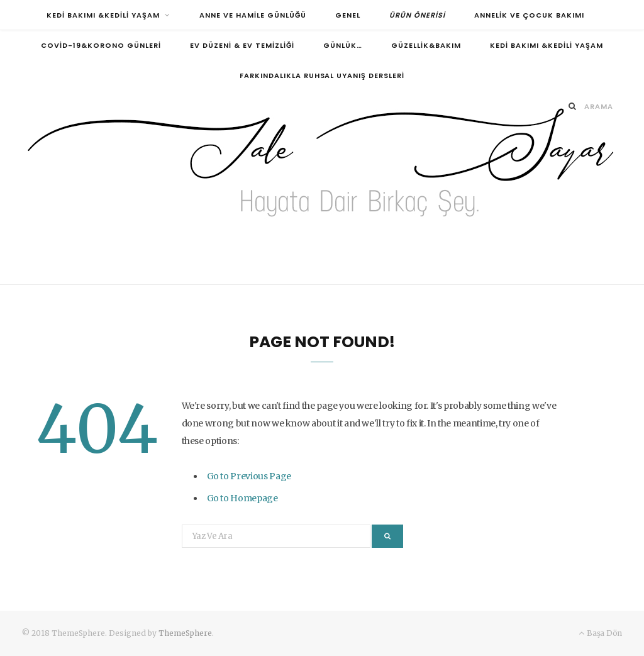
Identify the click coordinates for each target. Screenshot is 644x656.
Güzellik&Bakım (426, 45)
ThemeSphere (185, 633)
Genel (348, 15)
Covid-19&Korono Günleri (101, 45)
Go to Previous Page (249, 476)
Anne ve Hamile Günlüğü (253, 15)
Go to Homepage (242, 498)
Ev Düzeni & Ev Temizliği (242, 45)
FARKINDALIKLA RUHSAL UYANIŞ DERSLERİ (322, 75)
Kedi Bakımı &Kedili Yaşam (103, 15)
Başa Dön (600, 633)
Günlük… (343, 45)
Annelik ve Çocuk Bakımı (529, 15)
